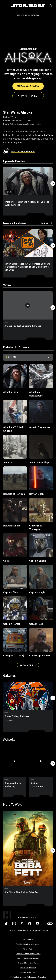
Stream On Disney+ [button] (28, 86)
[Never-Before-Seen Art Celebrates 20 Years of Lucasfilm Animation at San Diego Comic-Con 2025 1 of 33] (28, 243)
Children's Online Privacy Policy (28, 953)
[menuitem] (5, 5)
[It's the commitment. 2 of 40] (41, 761)
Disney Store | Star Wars (28, 963)
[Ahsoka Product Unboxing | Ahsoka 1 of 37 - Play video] (28, 305)
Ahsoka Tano (45, 135)
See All (45, 223)
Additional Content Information (28, 944)
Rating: (7, 117)
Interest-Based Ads (28, 972)
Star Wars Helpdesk (28, 967)
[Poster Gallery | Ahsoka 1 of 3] (28, 696)
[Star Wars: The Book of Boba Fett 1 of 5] (28, 848)
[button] (28, 96)
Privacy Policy (28, 949)
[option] (30, 357)
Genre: (6, 124)
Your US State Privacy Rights (28, 958)
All (13, 357)
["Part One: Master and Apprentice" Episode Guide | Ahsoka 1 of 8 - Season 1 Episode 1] (28, 181)
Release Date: (10, 120)
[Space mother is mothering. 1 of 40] (15, 761)
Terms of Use (28, 939)
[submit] (51, 6)
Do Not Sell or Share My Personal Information (28, 977)
